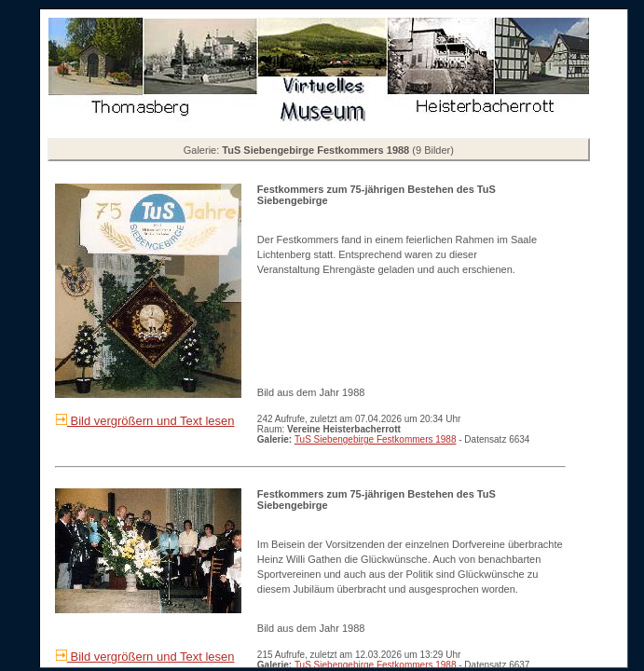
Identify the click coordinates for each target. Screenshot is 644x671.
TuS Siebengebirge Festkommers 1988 (376, 439)
